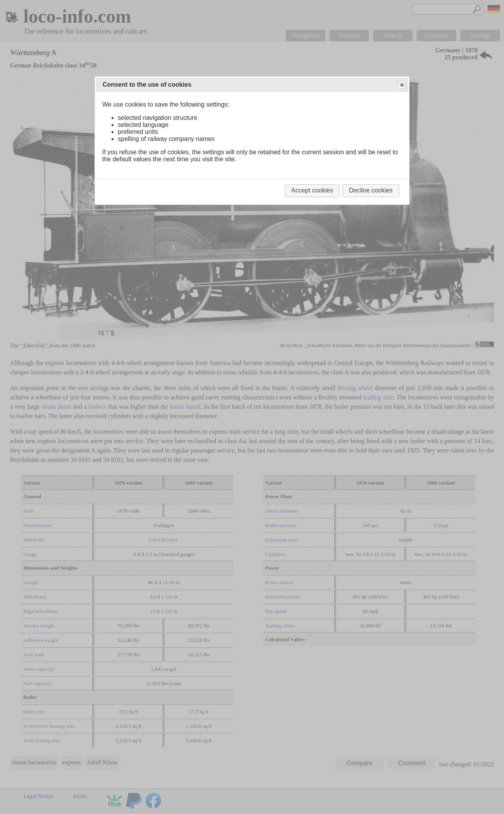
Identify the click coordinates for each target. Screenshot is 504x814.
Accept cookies (312, 190)
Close (401, 85)
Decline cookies (371, 190)
